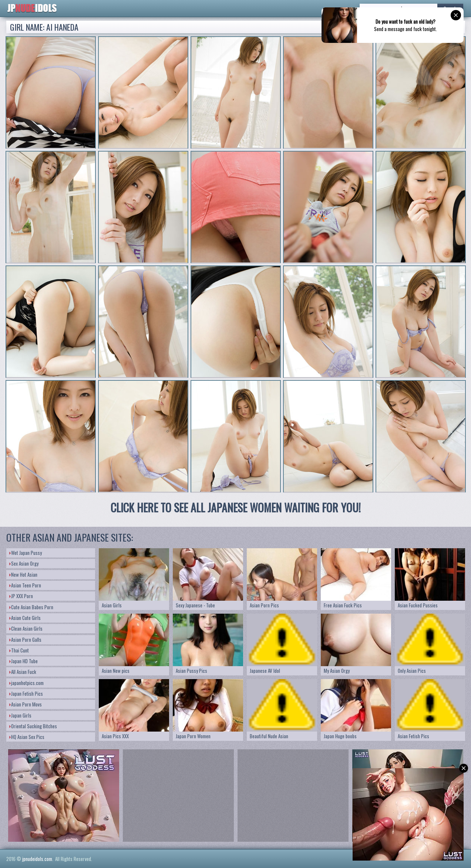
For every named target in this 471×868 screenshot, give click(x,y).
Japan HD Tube (23, 661)
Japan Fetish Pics (26, 694)
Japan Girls (20, 715)
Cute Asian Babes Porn (31, 607)
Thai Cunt (19, 650)
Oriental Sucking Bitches (33, 726)
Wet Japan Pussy (26, 553)
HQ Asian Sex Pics (27, 737)
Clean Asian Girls (26, 628)
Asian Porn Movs (26, 704)
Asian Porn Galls (25, 640)
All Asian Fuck (23, 672)
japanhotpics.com (26, 683)
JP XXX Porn (21, 596)
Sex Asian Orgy (24, 563)
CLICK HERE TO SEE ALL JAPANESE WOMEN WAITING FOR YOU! (236, 507)
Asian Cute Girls (25, 618)
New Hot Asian (23, 574)
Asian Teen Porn (25, 585)
